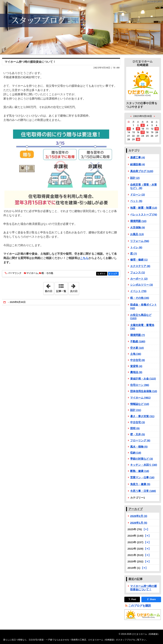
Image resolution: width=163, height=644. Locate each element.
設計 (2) (135, 178)
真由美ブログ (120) (142, 171)
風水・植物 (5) (139, 447)
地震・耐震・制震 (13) (144, 208)
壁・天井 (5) (138, 434)
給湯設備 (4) (138, 164)
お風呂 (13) (137, 234)
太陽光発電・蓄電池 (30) (142, 327)
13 (157, 129)
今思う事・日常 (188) (143, 491)
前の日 (49, 287)
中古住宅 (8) (138, 360)
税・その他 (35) (140, 298)
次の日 (74, 287)
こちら (84, 258)
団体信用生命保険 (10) (144, 391)
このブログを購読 (140, 606)
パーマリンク (14, 273)
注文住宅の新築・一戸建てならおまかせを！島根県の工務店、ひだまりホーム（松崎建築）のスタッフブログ (81, 27)
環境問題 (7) (138, 335)
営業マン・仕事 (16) (142, 477)
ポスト (103, 274)
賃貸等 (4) (136, 366)
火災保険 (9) (138, 227)
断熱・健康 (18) (140, 471)
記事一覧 (61, 291)
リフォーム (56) (140, 241)
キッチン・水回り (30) (144, 465)
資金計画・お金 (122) (143, 379)
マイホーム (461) (140, 398)
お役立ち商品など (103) (141, 317)
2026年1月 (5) (139, 523)
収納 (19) (136, 453)
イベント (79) (138, 291)
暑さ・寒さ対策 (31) (142, 416)
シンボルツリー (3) (142, 285)
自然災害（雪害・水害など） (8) (143, 186)
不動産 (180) (138, 341)
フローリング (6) (140, 440)
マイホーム (32, 273)
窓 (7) (134, 254)
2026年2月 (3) (139, 516)
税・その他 (47, 273)
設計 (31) (136, 410)
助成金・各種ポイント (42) (143, 306)
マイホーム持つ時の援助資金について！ (30, 62)
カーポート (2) (139, 279)
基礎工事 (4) (138, 157)
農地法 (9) (136, 372)
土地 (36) (136, 354)
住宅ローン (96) (140, 385)
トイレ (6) (136, 247)
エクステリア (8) (140, 266)
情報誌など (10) (140, 404)
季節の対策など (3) (142, 459)
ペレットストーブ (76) (144, 214)
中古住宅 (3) (138, 422)
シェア (114, 274)
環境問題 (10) (138, 221)
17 (143, 132)
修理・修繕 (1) (139, 260)
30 (138, 139)
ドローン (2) (138, 195)
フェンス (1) (138, 272)
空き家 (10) (137, 348)
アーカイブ (136, 509)
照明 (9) (135, 428)
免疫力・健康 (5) (140, 484)
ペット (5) (136, 201)
